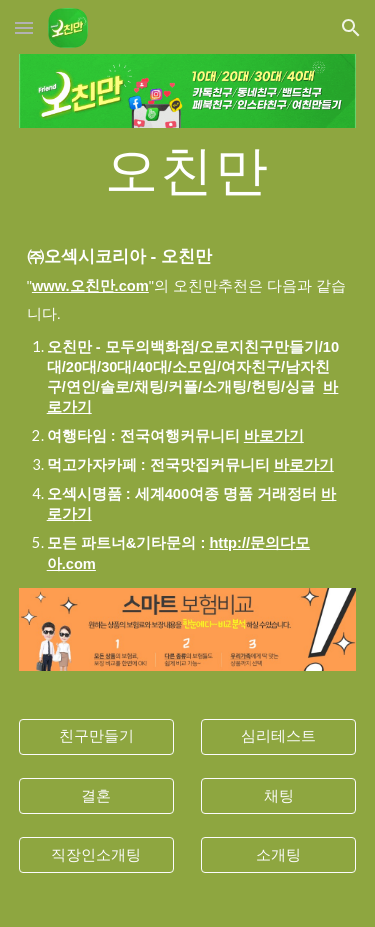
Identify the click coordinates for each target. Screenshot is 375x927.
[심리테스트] (278, 737)
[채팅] (278, 796)
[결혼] (96, 796)
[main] (188, 168)
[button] (24, 27)
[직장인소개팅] (96, 855)
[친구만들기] (96, 737)
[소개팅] (278, 855)
